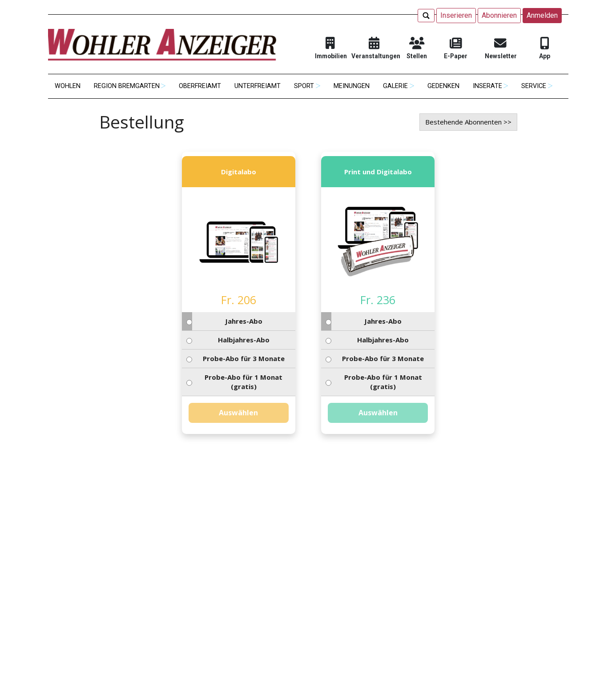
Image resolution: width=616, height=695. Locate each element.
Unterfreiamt (258, 86)
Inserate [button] (487, 86)
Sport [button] (304, 86)
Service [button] (534, 86)
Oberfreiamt (200, 86)
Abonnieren (499, 15)
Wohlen (68, 86)
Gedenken (443, 86)
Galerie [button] (395, 86)
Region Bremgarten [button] (127, 86)
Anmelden (542, 15)
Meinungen (352, 86)
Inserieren (456, 15)
